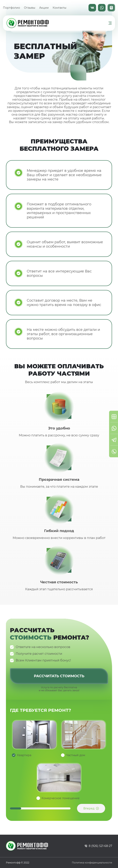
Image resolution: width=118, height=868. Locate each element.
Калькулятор (111, 8)
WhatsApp (102, 8)
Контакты (59, 8)
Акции (44, 8)
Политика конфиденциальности (92, 863)
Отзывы (30, 8)
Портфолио (11, 8)
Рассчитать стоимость (59, 676)
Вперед (89, 808)
